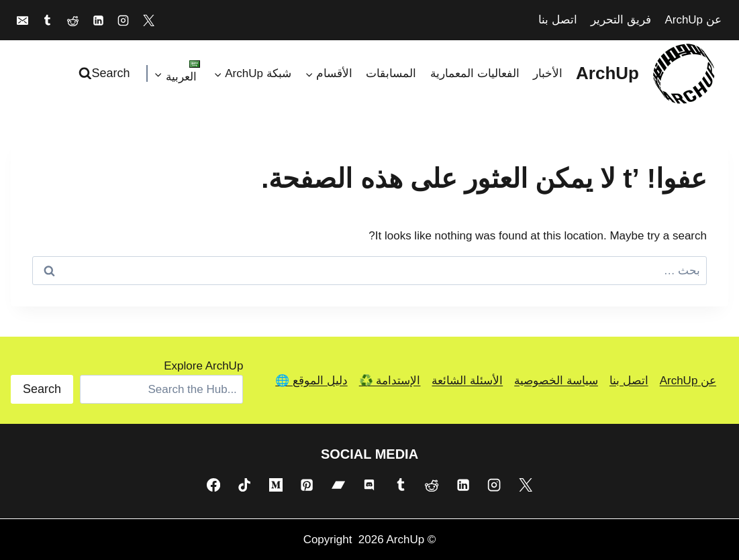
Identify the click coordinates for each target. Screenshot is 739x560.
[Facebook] (213, 484)
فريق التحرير (621, 20)
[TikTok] (244, 484)
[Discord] (369, 484)
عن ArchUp (693, 20)
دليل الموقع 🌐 (311, 381)
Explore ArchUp (203, 366)
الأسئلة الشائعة (467, 381)
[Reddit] (72, 20)
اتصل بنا (558, 20)
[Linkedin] (98, 20)
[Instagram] (124, 20)
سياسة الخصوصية (556, 381)
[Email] (22, 20)
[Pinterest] (307, 484)
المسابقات (391, 73)
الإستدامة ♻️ (390, 381)
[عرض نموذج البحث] (106, 73)
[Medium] (276, 484)
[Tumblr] (48, 20)
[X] (149, 20)
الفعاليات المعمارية (475, 73)
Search (42, 389)
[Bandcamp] (338, 484)
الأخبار (548, 73)
